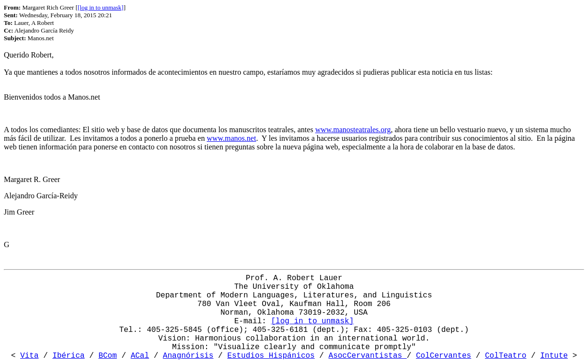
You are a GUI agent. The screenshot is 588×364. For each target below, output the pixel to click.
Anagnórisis (188, 356)
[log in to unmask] (101, 7)
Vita (29, 356)
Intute (554, 356)
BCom (107, 356)
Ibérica (68, 356)
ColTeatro (506, 356)
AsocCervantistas (368, 356)
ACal (140, 356)
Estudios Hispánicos (271, 356)
